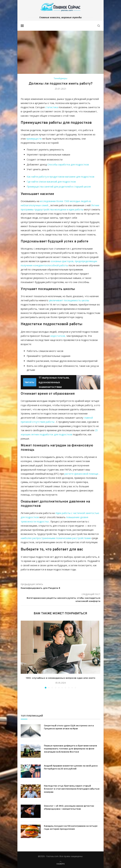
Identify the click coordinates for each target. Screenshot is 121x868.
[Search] (99, 26)
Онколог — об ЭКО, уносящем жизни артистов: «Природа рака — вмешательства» (69, 808)
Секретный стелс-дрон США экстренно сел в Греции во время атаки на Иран (69, 727)
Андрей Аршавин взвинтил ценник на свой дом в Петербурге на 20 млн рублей (71, 767)
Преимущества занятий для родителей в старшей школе (59, 187)
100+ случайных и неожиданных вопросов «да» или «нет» (61, 678)
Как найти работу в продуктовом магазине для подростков (61, 177)
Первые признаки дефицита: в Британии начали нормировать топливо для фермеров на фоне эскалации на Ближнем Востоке (70, 749)
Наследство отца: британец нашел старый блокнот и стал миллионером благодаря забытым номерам (72, 789)
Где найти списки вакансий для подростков (51, 182)
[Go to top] (61, 864)
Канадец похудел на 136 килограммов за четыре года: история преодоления (71, 828)
